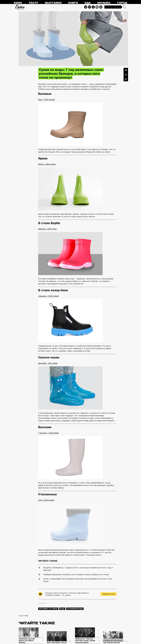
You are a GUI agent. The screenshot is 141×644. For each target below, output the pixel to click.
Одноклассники (126, 79)
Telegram (86, 7)
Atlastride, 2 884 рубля (47, 229)
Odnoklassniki (93, 7)
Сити (20, 7)
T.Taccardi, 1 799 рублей (48, 433)
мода (62, 609)
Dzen (97, 7)
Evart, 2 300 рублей (46, 500)
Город (122, 3)
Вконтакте (126, 75)
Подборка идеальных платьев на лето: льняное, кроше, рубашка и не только (76, 574)
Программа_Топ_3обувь (48, 609)
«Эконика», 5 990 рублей (48, 296)
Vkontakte (89, 7)
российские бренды (75, 609)
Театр (33, 3)
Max (101, 7)
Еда (88, 3)
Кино (18, 3)
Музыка (104, 3)
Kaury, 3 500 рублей (46, 100)
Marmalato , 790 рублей (48, 363)
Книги (73, 3)
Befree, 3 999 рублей (47, 164)
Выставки (53, 3)
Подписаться (109, 594)
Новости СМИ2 (23, 616)
